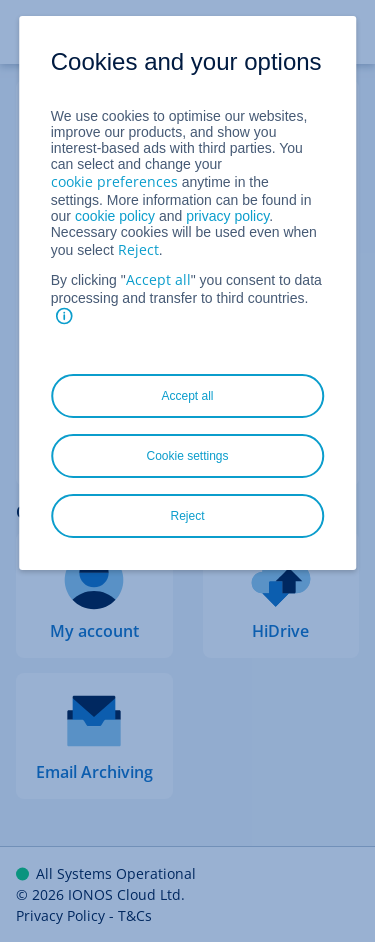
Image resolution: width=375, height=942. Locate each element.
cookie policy (115, 216)
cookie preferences (114, 181)
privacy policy (227, 216)
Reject (138, 249)
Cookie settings (187, 456)
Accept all (158, 279)
